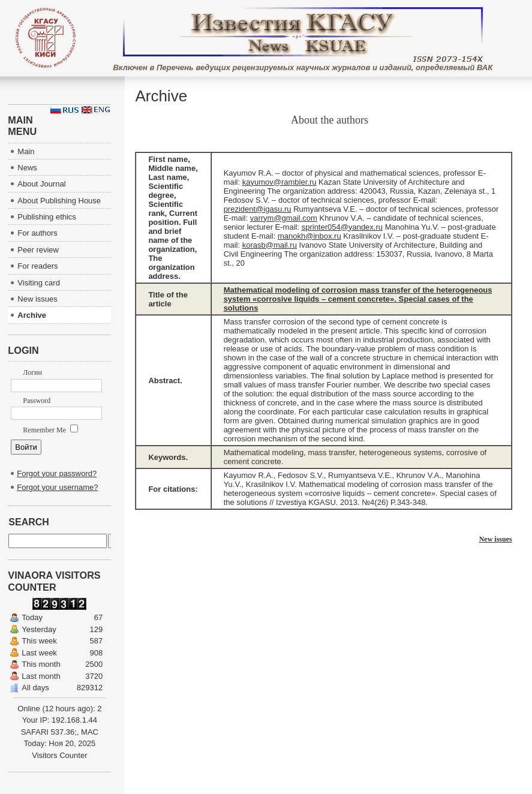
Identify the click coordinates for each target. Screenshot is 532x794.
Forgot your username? (57, 487)
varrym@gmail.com (284, 218)
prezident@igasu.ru (258, 209)
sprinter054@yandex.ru (342, 227)
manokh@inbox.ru (309, 236)
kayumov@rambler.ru (279, 182)
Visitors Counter (59, 755)
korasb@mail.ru (270, 245)
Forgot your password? (57, 473)
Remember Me (50, 430)
